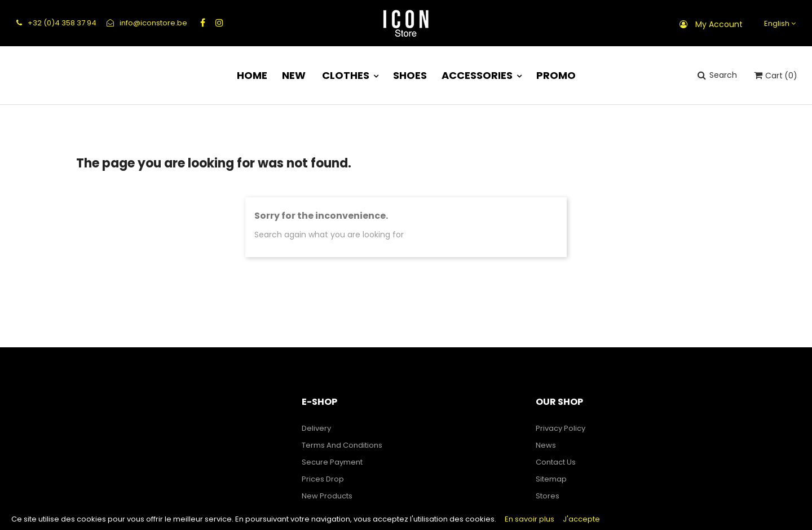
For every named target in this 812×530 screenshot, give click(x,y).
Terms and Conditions (342, 445)
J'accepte (581, 519)
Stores (548, 496)
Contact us (556, 462)
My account (719, 24)
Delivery (316, 428)
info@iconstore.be (147, 23)
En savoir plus (529, 519)
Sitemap (551, 479)
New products (327, 496)
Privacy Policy (561, 428)
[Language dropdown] (778, 23)
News (546, 445)
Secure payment (332, 462)
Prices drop (323, 479)
